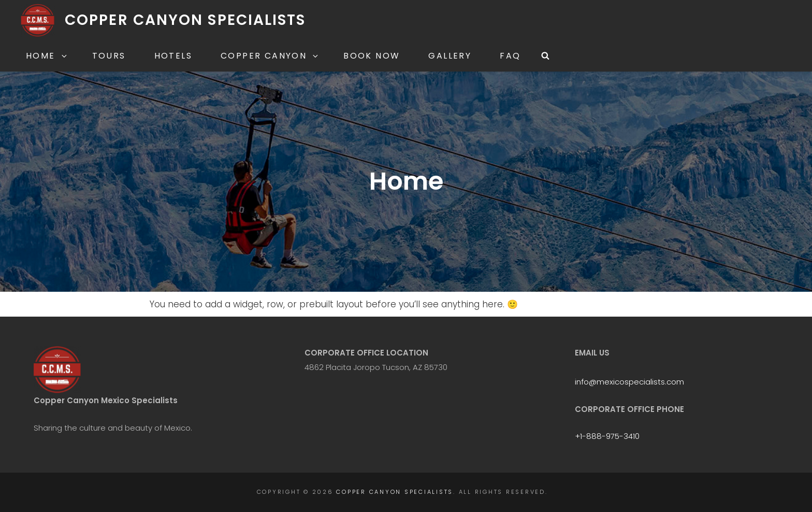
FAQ (510, 56)
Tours (109, 56)
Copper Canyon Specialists (185, 20)
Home (47, 56)
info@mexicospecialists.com (629, 382)
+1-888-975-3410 (607, 436)
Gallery (450, 56)
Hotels (173, 56)
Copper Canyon (270, 56)
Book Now (372, 56)
